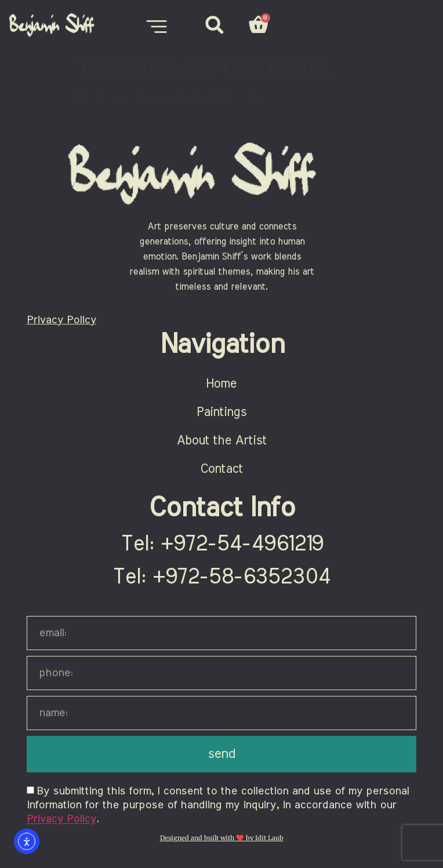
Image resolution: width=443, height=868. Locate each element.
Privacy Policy (61, 320)
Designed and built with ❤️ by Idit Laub (222, 838)
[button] (214, 25)
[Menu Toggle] (157, 27)
